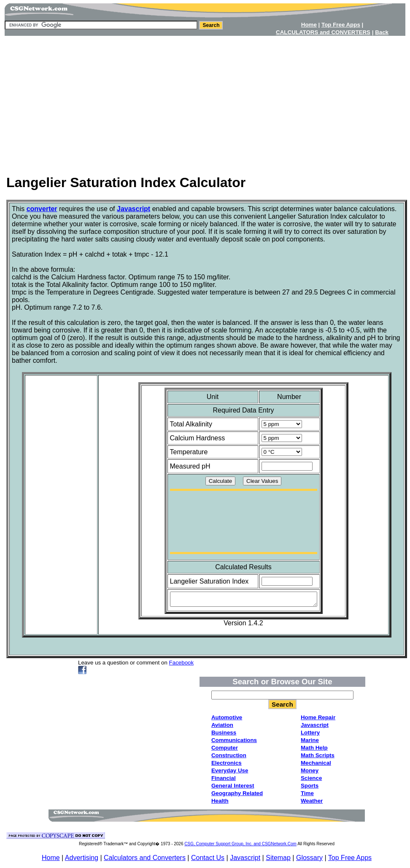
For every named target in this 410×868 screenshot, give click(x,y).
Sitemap (278, 858)
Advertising (82, 858)
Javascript (245, 858)
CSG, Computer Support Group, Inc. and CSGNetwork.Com (240, 844)
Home (51, 858)
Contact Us (208, 858)
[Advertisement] (205, 102)
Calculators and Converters (145, 858)
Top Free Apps (350, 858)
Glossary (309, 858)
